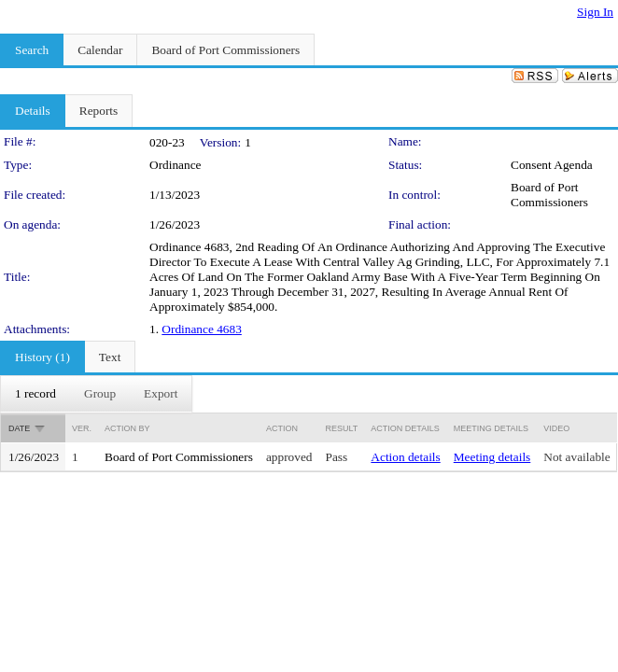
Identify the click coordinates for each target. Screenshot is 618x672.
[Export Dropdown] (161, 394)
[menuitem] (35, 394)
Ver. (82, 428)
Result (342, 428)
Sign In (595, 12)
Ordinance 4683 (202, 329)
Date (19, 428)
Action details (405, 457)
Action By (127, 428)
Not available (576, 457)
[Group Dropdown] (100, 394)
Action (282, 428)
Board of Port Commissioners (549, 195)
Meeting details (492, 457)
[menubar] (96, 394)
